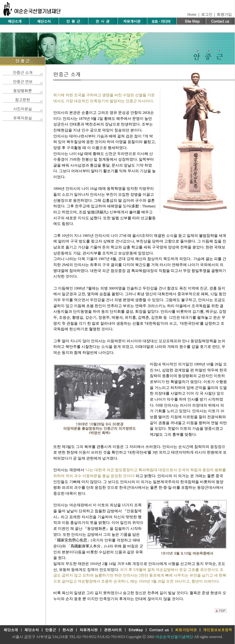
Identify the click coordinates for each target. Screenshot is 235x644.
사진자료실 (23, 109)
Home (192, 14)
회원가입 (224, 14)
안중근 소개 (23, 72)
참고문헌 (23, 100)
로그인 (207, 14)
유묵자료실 (23, 118)
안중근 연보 (23, 82)
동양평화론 (23, 91)
